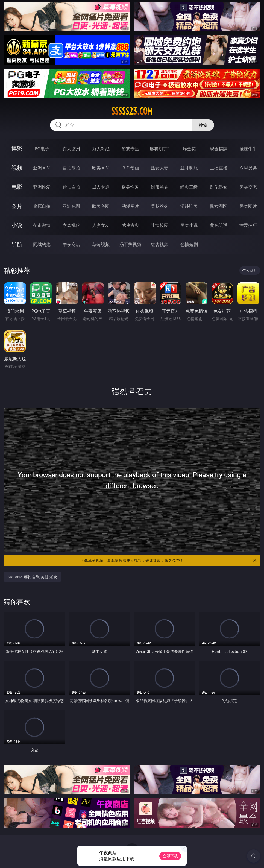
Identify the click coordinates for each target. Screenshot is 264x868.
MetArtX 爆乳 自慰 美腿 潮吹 (32, 577)
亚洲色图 (71, 206)
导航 (17, 244)
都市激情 (42, 225)
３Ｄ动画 (130, 168)
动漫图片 (130, 206)
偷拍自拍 (71, 187)
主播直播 (219, 168)
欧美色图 (101, 206)
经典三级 (189, 187)
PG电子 (42, 149)
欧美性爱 (130, 187)
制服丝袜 (160, 187)
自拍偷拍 (71, 168)
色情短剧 (189, 244)
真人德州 (71, 149)
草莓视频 (101, 244)
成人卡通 (101, 187)
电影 (17, 187)
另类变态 (248, 187)
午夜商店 (71, 244)
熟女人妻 (160, 168)
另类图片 (248, 206)
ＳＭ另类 (248, 168)
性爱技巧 (248, 225)
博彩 (17, 149)
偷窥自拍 (42, 206)
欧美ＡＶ (101, 168)
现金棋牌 (219, 149)
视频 (17, 168)
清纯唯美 (189, 206)
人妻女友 (101, 225)
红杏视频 (160, 244)
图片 (17, 206)
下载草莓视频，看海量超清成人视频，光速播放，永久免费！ (169, 561)
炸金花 (189, 149)
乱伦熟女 (219, 187)
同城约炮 (42, 244)
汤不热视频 (130, 244)
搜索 (203, 125)
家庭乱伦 (71, 225)
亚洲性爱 (42, 187)
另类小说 (189, 225)
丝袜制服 (189, 168)
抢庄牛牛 (248, 149)
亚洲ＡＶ (42, 168)
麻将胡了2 (160, 149)
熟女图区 (219, 206)
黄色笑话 (219, 225)
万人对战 (101, 149)
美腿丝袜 (160, 206)
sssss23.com (132, 111)
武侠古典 (130, 225)
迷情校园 (160, 225)
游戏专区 (130, 149)
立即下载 (170, 856)
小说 (17, 225)
